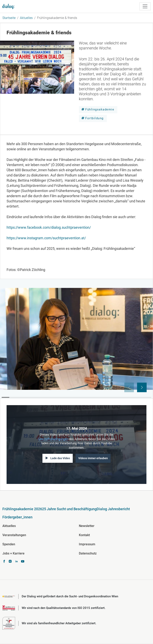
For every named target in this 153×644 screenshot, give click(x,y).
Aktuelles (26, 18)
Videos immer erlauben (93, 458)
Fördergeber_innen (17, 517)
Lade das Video (60, 458)
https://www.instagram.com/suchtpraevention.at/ (46, 238)
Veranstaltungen (14, 535)
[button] (142, 387)
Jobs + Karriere (13, 553)
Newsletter (87, 526)
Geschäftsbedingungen (53, 439)
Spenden (9, 544)
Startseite (9, 18)
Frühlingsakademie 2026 (22, 509)
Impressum (87, 544)
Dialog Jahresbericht (113, 509)
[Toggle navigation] (145, 6)
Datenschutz (88, 553)
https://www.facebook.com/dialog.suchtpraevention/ (49, 227)
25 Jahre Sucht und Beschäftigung (69, 509)
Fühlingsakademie (100, 109)
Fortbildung (94, 118)
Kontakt (84, 535)
